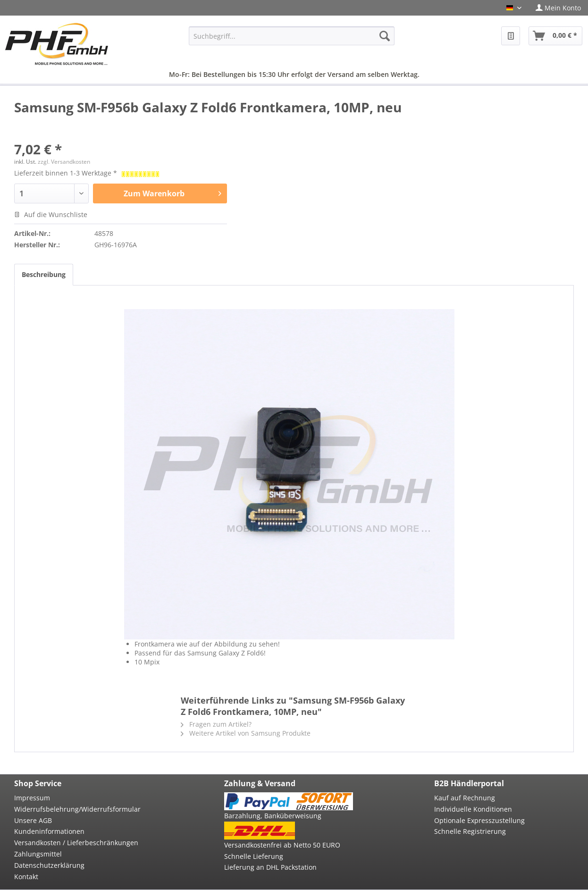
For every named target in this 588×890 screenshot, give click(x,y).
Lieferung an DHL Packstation (270, 867)
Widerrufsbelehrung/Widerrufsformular (77, 809)
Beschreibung (44, 274)
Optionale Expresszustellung (479, 820)
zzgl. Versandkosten (64, 162)
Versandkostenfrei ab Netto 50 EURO (282, 845)
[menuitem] (558, 8)
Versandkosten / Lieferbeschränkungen (76, 843)
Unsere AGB (33, 820)
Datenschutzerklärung (49, 865)
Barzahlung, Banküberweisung (273, 816)
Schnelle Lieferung (254, 856)
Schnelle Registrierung (470, 831)
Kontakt (26, 877)
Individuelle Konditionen (473, 809)
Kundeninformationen (49, 831)
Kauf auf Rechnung (465, 798)
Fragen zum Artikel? (216, 724)
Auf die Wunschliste (51, 214)
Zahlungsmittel (38, 854)
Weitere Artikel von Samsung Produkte (246, 733)
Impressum (32, 798)
